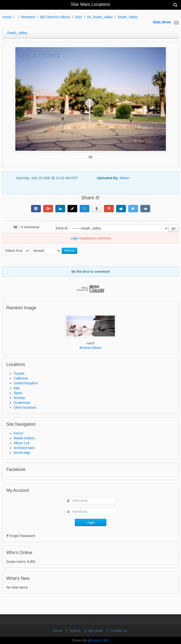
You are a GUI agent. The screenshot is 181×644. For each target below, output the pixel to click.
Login (74, 238)
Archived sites (24, 448)
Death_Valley (128, 17)
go (173, 228)
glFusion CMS (98, 640)
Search (76, 631)
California (21, 378)
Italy (17, 388)
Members (28, 17)
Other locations (25, 407)
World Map (22, 453)
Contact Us (119, 631)
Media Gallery (24, 438)
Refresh (69, 251)
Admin (124, 178)
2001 (79, 17)
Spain (18, 393)
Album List (22, 443)
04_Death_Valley (100, 17)
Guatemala (22, 403)
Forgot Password (22, 536)
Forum (18, 433)
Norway (19, 398)
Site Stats (96, 631)
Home (7, 17)
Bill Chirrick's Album (55, 17)
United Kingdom (26, 383)
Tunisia (19, 373)
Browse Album (90, 348)
